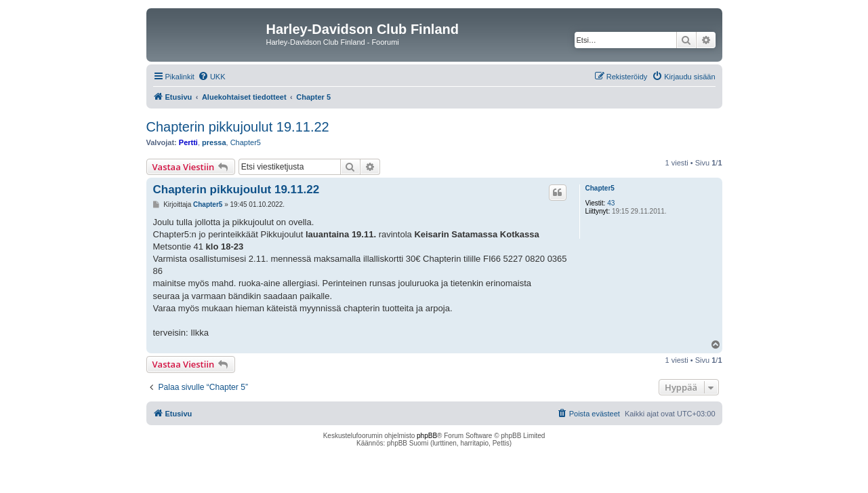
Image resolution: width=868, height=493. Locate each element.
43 (611, 203)
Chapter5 (246, 142)
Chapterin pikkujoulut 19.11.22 (238, 127)
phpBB (427, 436)
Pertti (188, 142)
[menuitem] (212, 77)
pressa (214, 142)
